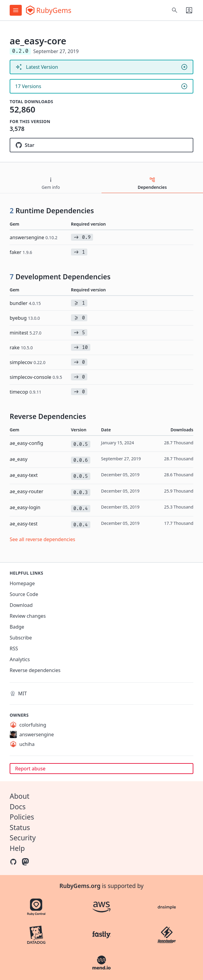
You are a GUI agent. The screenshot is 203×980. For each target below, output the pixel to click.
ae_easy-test (24, 524)
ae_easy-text (24, 475)
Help (17, 848)
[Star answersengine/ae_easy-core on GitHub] (101, 145)
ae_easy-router (26, 491)
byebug (25, 318)
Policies (22, 817)
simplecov (28, 362)
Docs (18, 807)
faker (21, 252)
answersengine (34, 237)
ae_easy (19, 459)
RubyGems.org (80, 886)
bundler (25, 303)
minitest (26, 333)
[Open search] (175, 10)
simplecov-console (36, 377)
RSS (14, 649)
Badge (17, 627)
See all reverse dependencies (42, 539)
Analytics (20, 659)
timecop (26, 392)
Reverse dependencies (35, 670)
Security (23, 838)
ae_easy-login (25, 507)
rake (21, 347)
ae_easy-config (26, 443)
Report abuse (30, 769)
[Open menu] (16, 10)
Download (21, 605)
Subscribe (21, 638)
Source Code (24, 594)
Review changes (28, 616)
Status (20, 827)
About (19, 796)
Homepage (22, 583)
